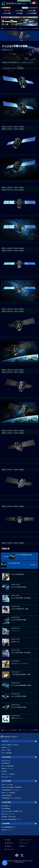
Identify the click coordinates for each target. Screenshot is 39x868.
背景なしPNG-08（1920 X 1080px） (13, 506)
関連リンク (24, 846)
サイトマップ (24, 843)
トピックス (5, 741)
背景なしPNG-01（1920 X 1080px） (13, 127)
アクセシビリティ (11, 849)
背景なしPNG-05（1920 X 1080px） (13, 370)
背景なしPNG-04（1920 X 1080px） (13, 309)
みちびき (32, 13)
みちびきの (32, 11)
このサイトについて (26, 840)
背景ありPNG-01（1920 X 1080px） (13, 129)
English (8, 840)
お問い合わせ (10, 843)
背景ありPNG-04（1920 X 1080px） (13, 311)
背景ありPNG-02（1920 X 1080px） (13, 190)
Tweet (15, 54)
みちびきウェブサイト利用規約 (14, 68)
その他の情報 (19, 13)
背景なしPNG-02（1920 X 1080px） (13, 187)
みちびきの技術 (6, 781)
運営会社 (9, 846)
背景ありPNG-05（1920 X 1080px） (13, 372)
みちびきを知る (6, 757)
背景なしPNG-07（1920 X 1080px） (13, 470)
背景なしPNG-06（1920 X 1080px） (13, 431)
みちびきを (19, 11)
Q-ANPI (6, 8)
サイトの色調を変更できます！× (24, 1)
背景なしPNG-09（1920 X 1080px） (13, 543)
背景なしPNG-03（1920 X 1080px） (13, 248)
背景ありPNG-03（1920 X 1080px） (13, 251)
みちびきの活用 (6, 802)
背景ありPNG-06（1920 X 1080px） (13, 433)
